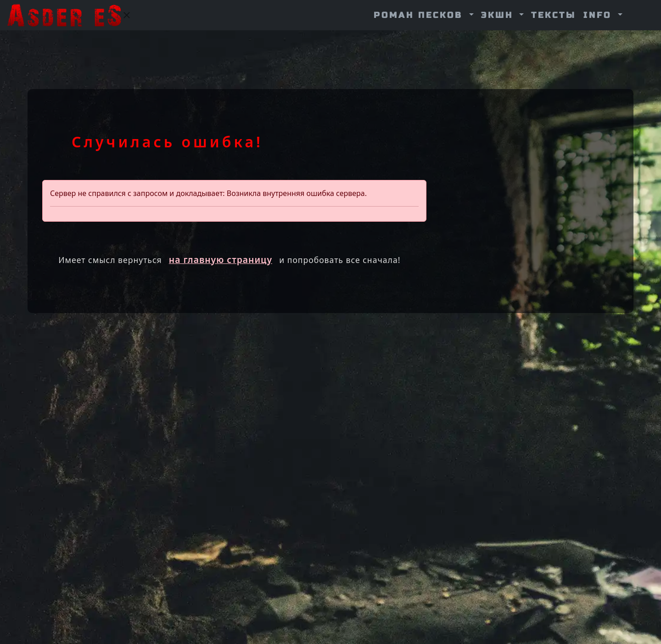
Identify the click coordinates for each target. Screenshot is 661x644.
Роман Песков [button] (420, 15)
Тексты (554, 15)
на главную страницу (221, 260)
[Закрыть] (127, 15)
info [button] (599, 15)
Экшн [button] (499, 15)
